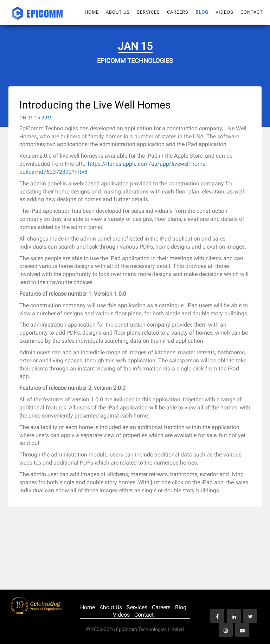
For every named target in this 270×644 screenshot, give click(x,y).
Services (148, 12)
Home (92, 12)
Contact (252, 12)
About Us (118, 12)
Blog (202, 12)
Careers (178, 12)
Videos (224, 12)
